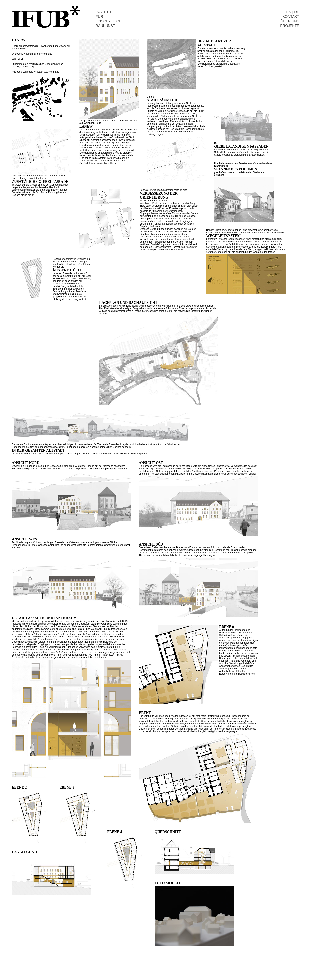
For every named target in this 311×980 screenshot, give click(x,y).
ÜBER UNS (290, 21)
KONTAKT (291, 17)
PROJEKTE (290, 26)
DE (297, 12)
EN (289, 12)
